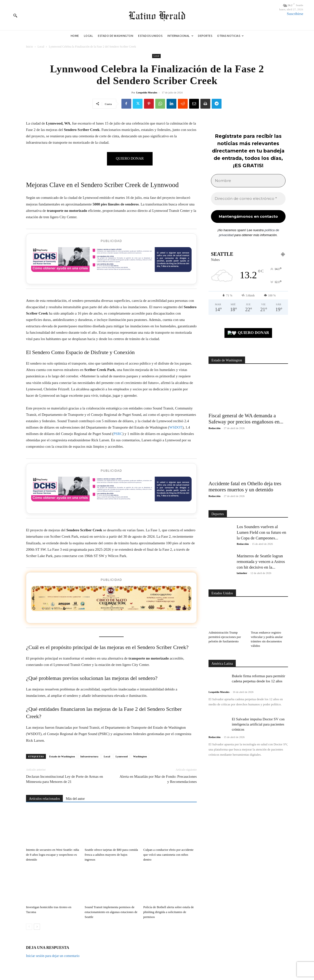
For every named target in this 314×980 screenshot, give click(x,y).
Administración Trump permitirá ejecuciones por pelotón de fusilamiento (225, 637)
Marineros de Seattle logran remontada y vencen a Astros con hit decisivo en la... (261, 562)
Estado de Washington (62, 756)
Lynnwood (122, 756)
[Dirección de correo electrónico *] (248, 199)
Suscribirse (295, 14)
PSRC (118, 434)
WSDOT (176, 427)
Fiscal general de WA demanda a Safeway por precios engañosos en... (246, 419)
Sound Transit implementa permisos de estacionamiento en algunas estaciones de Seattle (111, 912)
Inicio (29, 47)
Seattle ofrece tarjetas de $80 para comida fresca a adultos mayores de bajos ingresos (111, 855)
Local (41, 47)
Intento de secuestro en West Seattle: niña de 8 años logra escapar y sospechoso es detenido (52, 855)
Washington (140, 756)
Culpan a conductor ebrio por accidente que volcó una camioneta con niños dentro (168, 855)
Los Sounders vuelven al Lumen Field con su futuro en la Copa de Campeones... (262, 532)
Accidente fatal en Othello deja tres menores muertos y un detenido (245, 487)
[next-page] (37, 927)
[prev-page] (29, 927)
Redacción (215, 428)
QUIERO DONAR (248, 333)
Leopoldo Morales (147, 92)
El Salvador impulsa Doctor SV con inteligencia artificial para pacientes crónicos (258, 724)
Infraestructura (89, 756)
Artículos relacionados (44, 799)
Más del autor (75, 799)
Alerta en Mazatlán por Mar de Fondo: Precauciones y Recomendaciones (158, 779)
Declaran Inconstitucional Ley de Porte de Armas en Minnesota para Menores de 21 (65, 779)
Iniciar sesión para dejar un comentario (53, 956)
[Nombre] (248, 181)
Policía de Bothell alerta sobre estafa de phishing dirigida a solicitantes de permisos (169, 912)
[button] (15, 15)
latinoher (242, 573)
